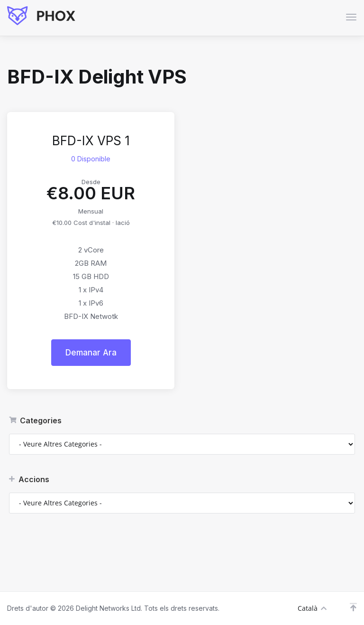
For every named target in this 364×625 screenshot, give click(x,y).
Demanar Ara (91, 353)
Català (312, 608)
